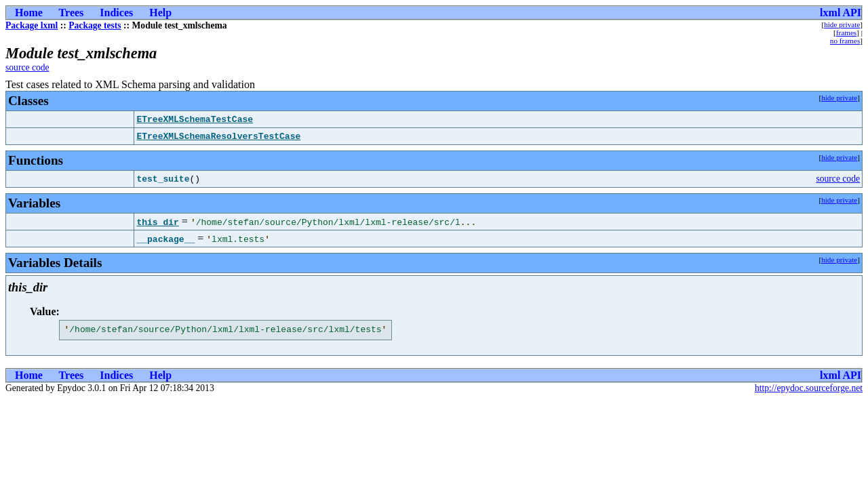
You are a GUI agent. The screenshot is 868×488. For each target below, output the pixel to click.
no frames (845, 41)
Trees (72, 13)
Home (29, 13)
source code (27, 67)
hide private (842, 24)
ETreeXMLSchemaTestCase (195, 119)
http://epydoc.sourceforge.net (809, 390)
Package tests (95, 25)
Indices (116, 13)
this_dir (157, 222)
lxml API (841, 13)
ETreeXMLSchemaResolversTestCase (218, 136)
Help (160, 13)
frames (846, 33)
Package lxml (32, 25)
